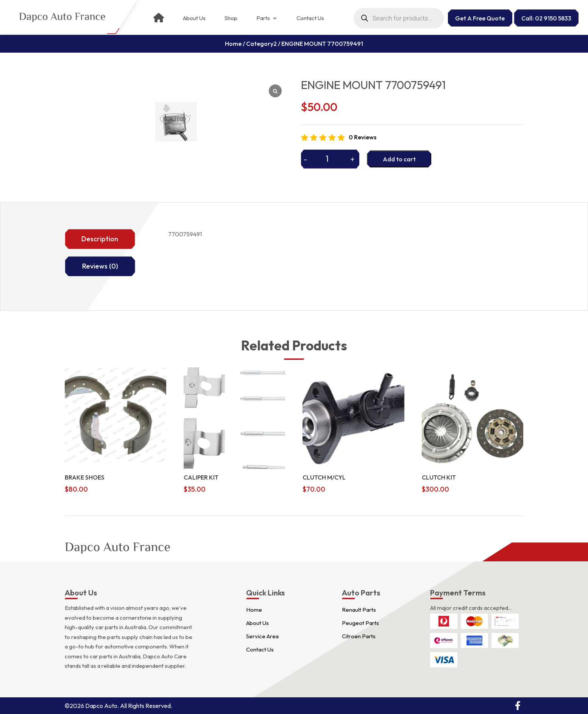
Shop (231, 18)
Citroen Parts (359, 636)
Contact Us (310, 18)
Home (233, 44)
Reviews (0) (100, 266)
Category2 (261, 44)
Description (100, 239)
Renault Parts (359, 610)
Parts (263, 18)
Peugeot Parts (360, 623)
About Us (194, 18)
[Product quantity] (330, 159)
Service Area (262, 636)
